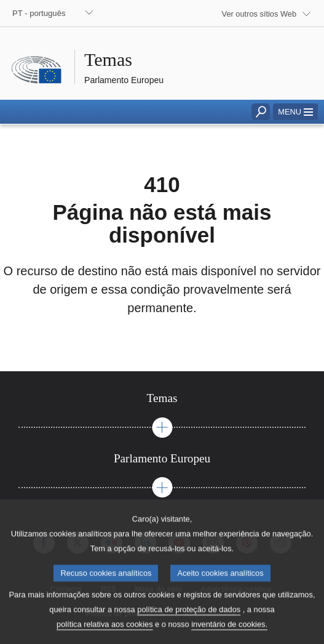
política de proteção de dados (189, 622)
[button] (295, 112)
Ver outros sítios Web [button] (259, 14)
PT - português (39, 13)
